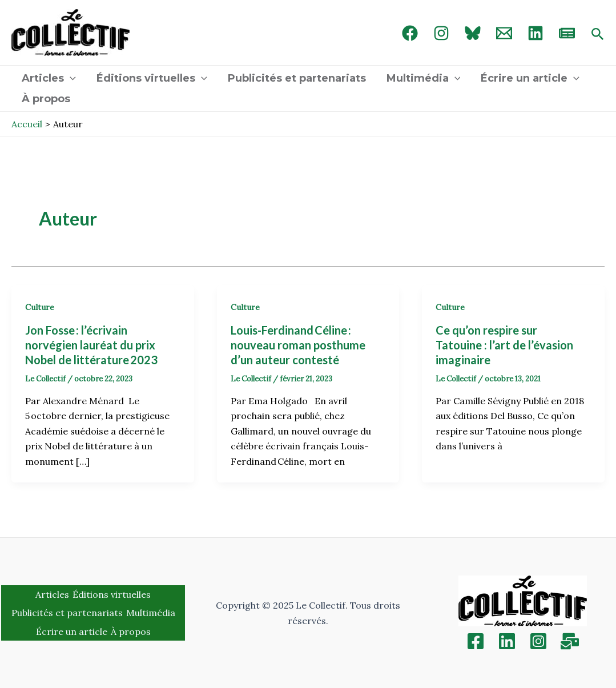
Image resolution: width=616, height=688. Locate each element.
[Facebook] (410, 33)
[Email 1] (504, 33)
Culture (40, 307)
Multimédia (424, 78)
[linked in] (536, 33)
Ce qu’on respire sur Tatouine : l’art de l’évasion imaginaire (504, 345)
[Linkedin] (507, 641)
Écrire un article (530, 78)
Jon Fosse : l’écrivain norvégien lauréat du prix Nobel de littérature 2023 (92, 345)
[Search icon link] (598, 35)
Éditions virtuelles (152, 78)
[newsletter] (567, 33)
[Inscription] (570, 641)
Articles (49, 78)
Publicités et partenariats (297, 78)
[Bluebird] (473, 33)
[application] (70, 78)
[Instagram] (441, 33)
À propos (46, 99)
